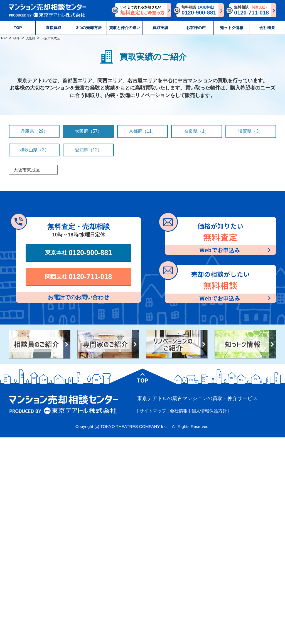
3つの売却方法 (89, 28)
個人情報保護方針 (209, 411)
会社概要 (267, 28)
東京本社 (79, 253)
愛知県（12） (89, 150)
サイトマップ (153, 411)
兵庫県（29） (34, 131)
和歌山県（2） (34, 150)
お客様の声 (196, 28)
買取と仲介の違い (125, 28)
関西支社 (79, 277)
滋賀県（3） (251, 131)
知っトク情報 (232, 28)
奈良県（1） (197, 131)
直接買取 (53, 28)
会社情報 (179, 411)
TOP (18, 28)
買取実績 (160, 28)
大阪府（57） (89, 131)
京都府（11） (142, 131)
